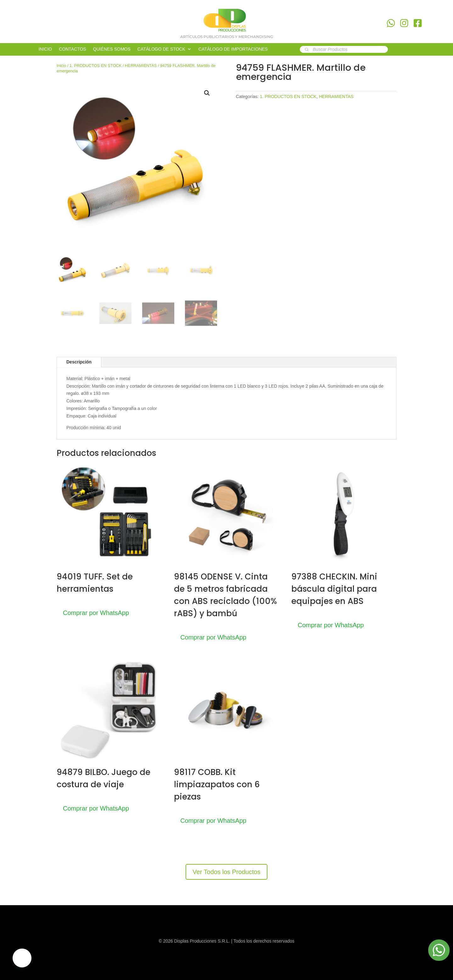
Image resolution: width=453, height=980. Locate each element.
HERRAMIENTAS (141, 66)
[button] (207, 93)
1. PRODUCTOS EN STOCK (96, 66)
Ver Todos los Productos (226, 872)
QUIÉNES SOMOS (112, 49)
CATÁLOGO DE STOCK (161, 49)
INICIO (45, 49)
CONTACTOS (73, 49)
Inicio (61, 66)
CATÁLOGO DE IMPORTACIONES (233, 49)
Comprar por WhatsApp (96, 613)
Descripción (79, 362)
